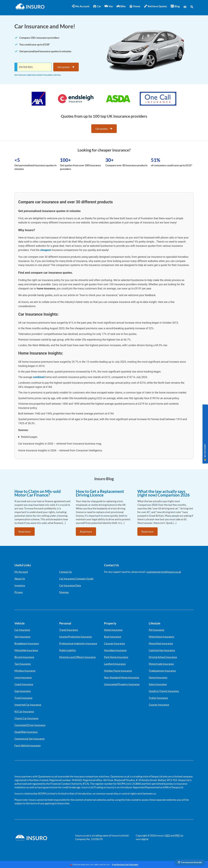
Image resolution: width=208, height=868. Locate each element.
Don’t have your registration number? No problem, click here (38, 75)
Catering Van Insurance (162, 650)
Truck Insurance (23, 698)
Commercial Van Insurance (29, 739)
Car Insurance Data (70, 585)
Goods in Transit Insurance (164, 691)
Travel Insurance (69, 630)
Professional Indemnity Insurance (78, 643)
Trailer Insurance (158, 698)
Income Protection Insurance (75, 637)
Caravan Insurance (114, 643)
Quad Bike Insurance (26, 732)
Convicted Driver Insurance (30, 725)
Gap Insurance (23, 691)
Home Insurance (113, 630)
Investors (20, 585)
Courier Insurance (159, 705)
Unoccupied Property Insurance (122, 684)
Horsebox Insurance (115, 650)
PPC (178, 835)
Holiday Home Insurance (118, 671)
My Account (80, 6)
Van (109, 6)
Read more (25, 532)
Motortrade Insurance (161, 664)
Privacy (19, 592)
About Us (20, 579)
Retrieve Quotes (155, 6)
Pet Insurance (157, 630)
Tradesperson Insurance (162, 671)
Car (97, 6)
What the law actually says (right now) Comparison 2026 (164, 493)
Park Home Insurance (116, 657)
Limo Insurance (23, 677)
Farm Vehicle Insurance (28, 745)
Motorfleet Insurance (161, 643)
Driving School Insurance (163, 657)
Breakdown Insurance (27, 643)
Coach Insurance (24, 684)
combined (39, 377)
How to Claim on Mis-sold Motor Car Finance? (38, 493)
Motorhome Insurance (161, 637)
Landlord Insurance (115, 664)
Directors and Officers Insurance (77, 657)
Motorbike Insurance (26, 650)
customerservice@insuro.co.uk (164, 572)
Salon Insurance (158, 684)
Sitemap (64, 592)
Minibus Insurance (25, 671)
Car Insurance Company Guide (76, 579)
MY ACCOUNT (205, 453)
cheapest (45, 250)
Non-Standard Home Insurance (122, 677)
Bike (121, 6)
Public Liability (68, 650)
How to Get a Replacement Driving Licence (100, 493)
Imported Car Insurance (28, 705)
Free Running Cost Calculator (125, 864)
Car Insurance (22, 630)
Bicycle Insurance (24, 657)
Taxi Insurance (23, 664)
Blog (175, 6)
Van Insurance (22, 637)
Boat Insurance (113, 637)
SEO (168, 835)
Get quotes (66, 67)
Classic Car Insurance (26, 718)
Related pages (29, 437)
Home (135, 6)
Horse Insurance (158, 677)
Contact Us (66, 572)
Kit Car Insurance (24, 711)
